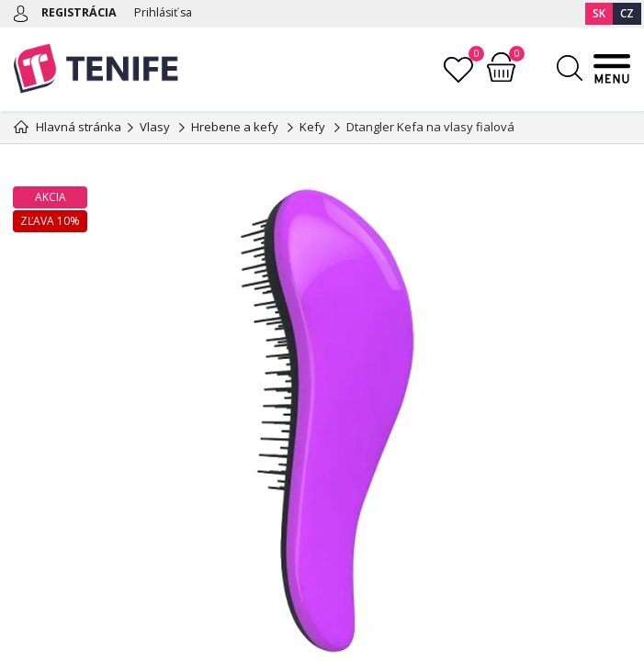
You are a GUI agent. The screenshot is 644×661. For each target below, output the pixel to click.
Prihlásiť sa (167, 12)
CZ (627, 13)
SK (599, 13)
